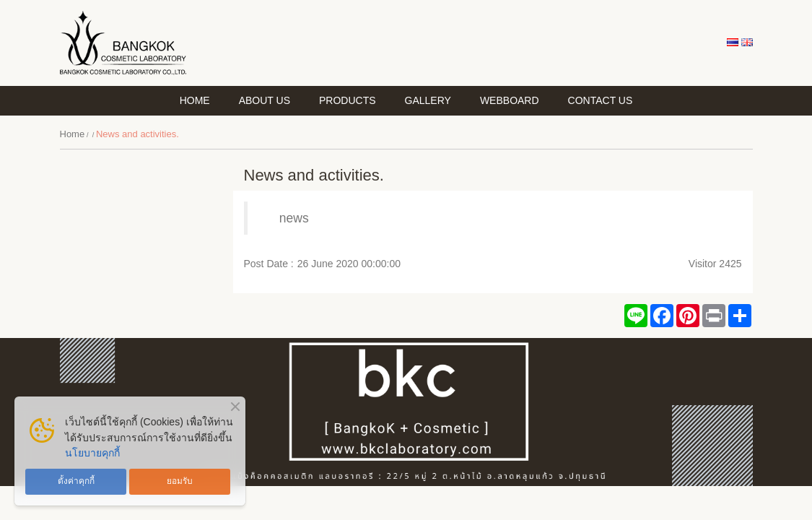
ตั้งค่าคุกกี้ (76, 481)
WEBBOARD (510, 100)
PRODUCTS (348, 100)
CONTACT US (601, 100)
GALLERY (428, 100)
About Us (265, 100)
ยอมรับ (180, 481)
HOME (195, 100)
